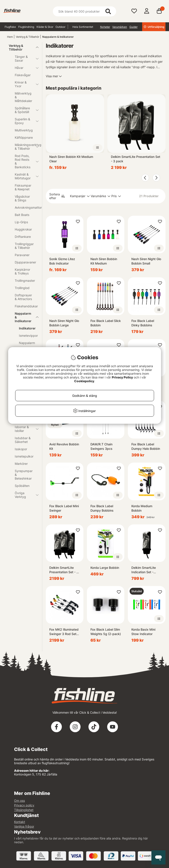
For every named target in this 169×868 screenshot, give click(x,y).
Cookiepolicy (84, 381)
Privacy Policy (122, 377)
